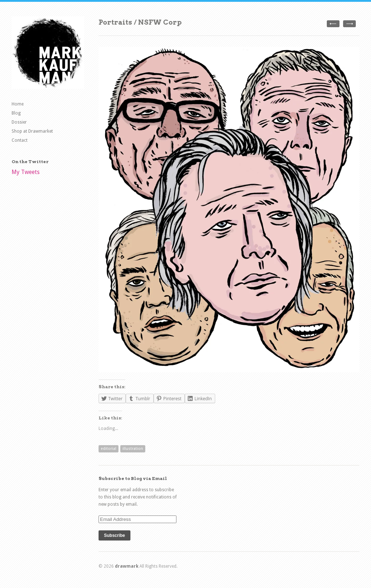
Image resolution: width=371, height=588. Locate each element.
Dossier (19, 122)
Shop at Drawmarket (32, 131)
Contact (20, 140)
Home (18, 104)
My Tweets (26, 172)
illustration (133, 449)
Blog (16, 113)
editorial (109, 449)
